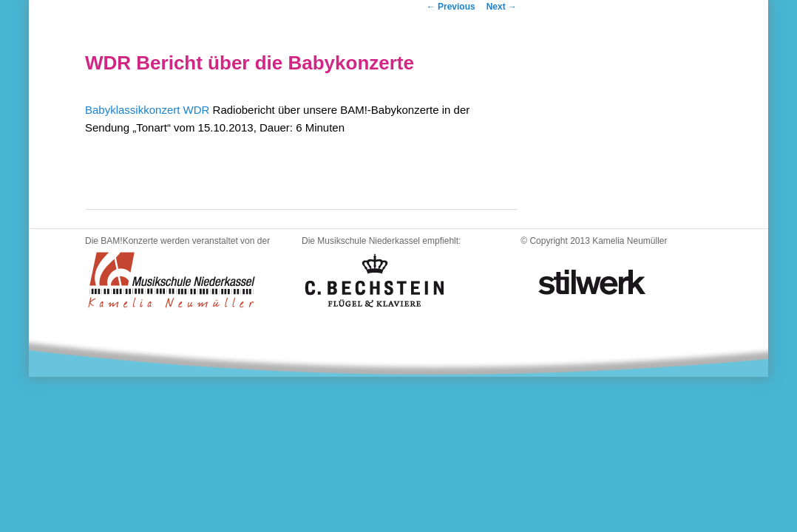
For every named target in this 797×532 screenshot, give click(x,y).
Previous (451, 7)
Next (502, 7)
